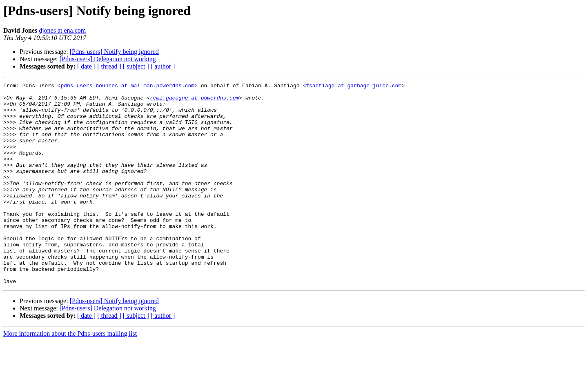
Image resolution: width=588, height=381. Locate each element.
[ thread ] (109, 66)
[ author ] (163, 66)
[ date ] (86, 66)
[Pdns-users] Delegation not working (108, 59)
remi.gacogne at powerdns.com (194, 101)
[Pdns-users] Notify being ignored (114, 52)
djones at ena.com (62, 30)
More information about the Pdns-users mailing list (70, 374)
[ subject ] (136, 66)
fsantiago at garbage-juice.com (354, 86)
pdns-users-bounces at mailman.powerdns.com (127, 86)
